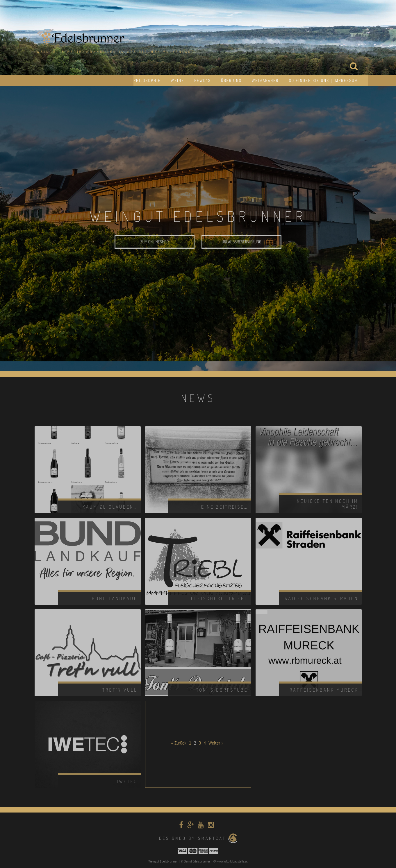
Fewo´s (203, 80)
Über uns (231, 80)
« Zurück (179, 743)
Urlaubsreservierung (242, 251)
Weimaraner (265, 80)
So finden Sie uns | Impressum (323, 80)
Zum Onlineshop (155, 251)
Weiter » (216, 743)
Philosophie (147, 80)
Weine (177, 80)
